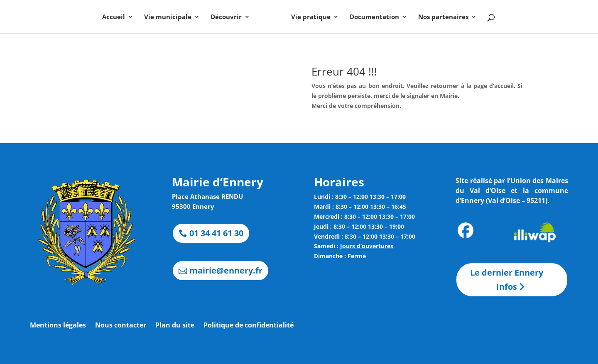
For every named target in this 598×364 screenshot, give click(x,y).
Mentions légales (58, 326)
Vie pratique (311, 17)
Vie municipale (168, 17)
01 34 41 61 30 (216, 233)
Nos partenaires (443, 17)
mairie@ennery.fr (226, 270)
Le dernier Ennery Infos (507, 280)
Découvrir (226, 17)
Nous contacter (121, 326)
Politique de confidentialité (249, 326)
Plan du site (175, 326)
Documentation (374, 17)
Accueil (114, 17)
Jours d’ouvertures (367, 246)
